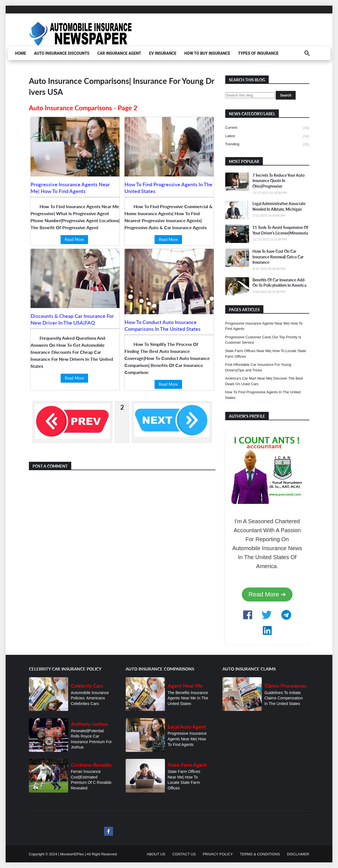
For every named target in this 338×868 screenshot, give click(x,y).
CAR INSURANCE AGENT (119, 53)
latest (267, 136)
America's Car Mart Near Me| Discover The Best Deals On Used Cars (264, 381)
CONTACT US (184, 854)
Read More (74, 239)
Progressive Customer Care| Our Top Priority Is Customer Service (263, 340)
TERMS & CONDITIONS (260, 854)
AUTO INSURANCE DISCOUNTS (62, 53)
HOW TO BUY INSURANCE (207, 53)
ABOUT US (156, 854)
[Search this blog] (250, 95)
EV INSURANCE (163, 53)
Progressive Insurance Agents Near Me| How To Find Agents (264, 326)
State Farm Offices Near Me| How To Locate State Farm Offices (266, 354)
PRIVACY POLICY (218, 854)
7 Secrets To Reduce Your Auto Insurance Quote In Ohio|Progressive (279, 181)
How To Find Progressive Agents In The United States (263, 395)
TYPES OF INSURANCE (258, 53)
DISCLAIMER (298, 854)
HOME (21, 53)
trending (267, 144)
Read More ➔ (267, 594)
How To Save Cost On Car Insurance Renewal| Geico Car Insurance (278, 257)
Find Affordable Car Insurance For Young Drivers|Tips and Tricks (258, 367)
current (267, 128)
